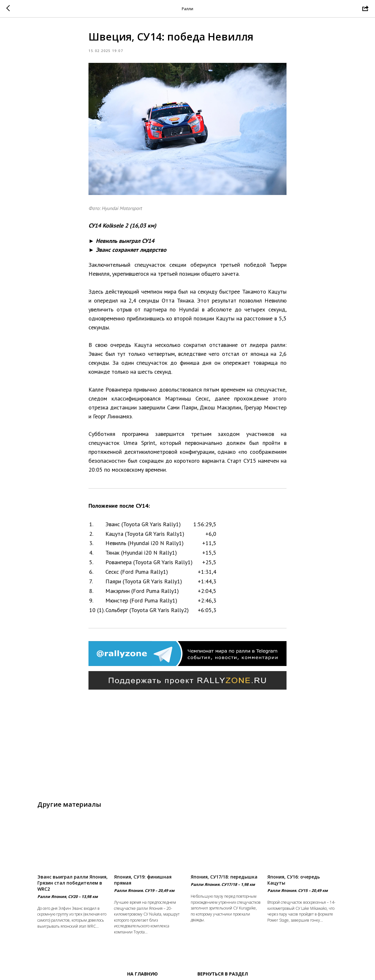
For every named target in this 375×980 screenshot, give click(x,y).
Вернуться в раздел (223, 974)
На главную (142, 974)
